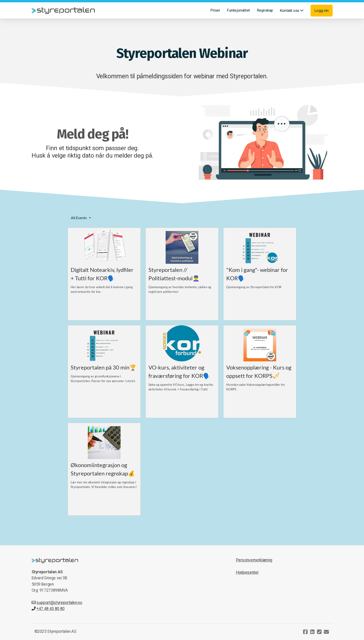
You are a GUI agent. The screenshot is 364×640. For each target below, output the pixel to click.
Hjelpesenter (247, 572)
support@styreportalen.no (57, 603)
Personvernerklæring (254, 560)
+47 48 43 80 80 (48, 609)
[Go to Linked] (312, 632)
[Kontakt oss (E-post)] (326, 632)
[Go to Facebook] (305, 632)
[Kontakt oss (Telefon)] (319, 632)
